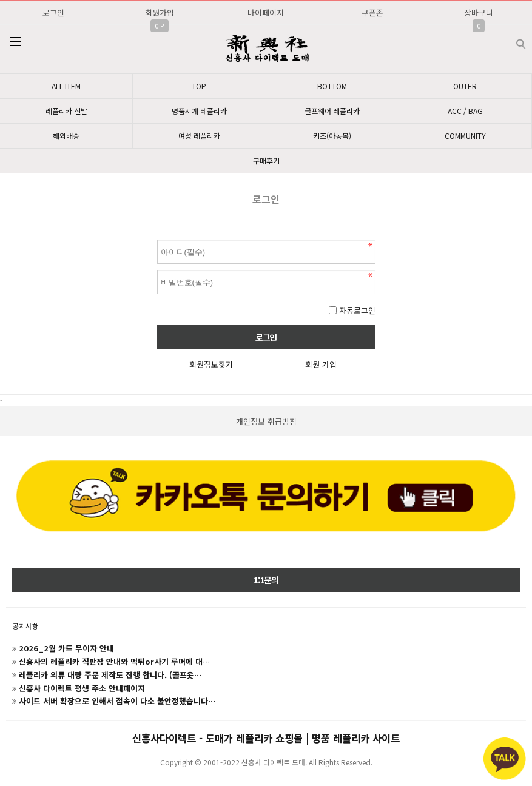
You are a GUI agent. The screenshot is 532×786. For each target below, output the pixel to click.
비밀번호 (157, 237)
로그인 (53, 12)
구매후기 (266, 160)
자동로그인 (357, 310)
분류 (15, 42)
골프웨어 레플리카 (332, 111)
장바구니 (479, 12)
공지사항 (25, 626)
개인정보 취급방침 (266, 421)
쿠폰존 (372, 12)
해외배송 (66, 136)
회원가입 (160, 12)
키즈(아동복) (332, 136)
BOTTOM (332, 86)
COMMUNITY (465, 136)
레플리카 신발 (66, 111)
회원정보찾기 (211, 364)
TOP (199, 86)
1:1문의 (266, 580)
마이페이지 (266, 12)
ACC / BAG (465, 111)
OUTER (465, 86)
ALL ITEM (66, 86)
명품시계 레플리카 (199, 111)
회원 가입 (321, 364)
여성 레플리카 (199, 136)
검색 (511, 39)
